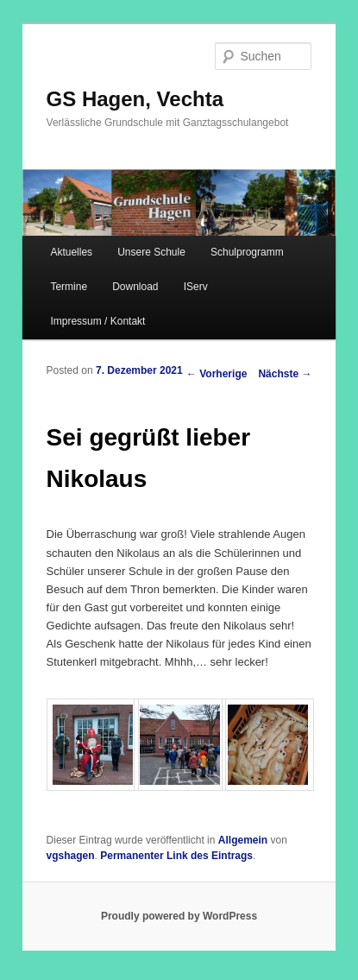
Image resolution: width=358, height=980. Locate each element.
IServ (196, 287)
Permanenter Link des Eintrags (176, 856)
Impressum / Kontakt (97, 321)
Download (135, 287)
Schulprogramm (247, 252)
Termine (69, 287)
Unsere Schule (151, 252)
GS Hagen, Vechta (135, 99)
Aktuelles (71, 252)
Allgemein (243, 840)
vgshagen (71, 856)
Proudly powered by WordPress (179, 916)
